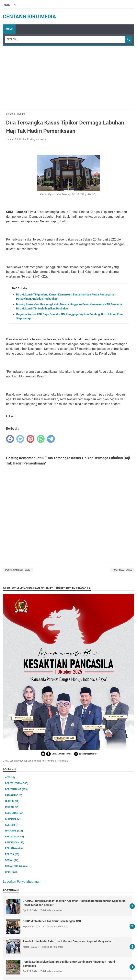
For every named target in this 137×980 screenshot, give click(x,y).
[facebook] (10, 439)
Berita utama (17, 783)
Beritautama (16, 789)
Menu (9, 29)
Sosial (12, 860)
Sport (11, 872)
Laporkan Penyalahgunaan (22, 882)
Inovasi (12, 807)
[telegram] (51, 439)
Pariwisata (14, 837)
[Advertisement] (68, 75)
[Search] (65, 39)
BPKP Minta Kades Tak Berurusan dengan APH (52, 921)
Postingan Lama (122, 570)
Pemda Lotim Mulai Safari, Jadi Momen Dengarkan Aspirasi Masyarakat (68, 941)
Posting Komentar (37, 139)
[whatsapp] (41, 439)
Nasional (14, 831)
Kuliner (12, 825)
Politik (12, 854)
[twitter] (20, 439)
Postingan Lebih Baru (18, 570)
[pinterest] (30, 439)
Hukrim (12, 801)
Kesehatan (14, 813)
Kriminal (13, 819)
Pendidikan (15, 843)
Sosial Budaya (16, 866)
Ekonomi (14, 795)
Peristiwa (14, 848)
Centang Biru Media (29, 17)
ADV (10, 777)
